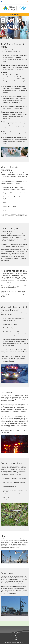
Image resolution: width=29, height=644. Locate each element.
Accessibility (15, 638)
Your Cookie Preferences (14, 634)
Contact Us (14, 640)
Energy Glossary (14, 14)
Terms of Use (15, 636)
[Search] (27, 2)
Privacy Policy (15, 632)
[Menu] (2, 2)
